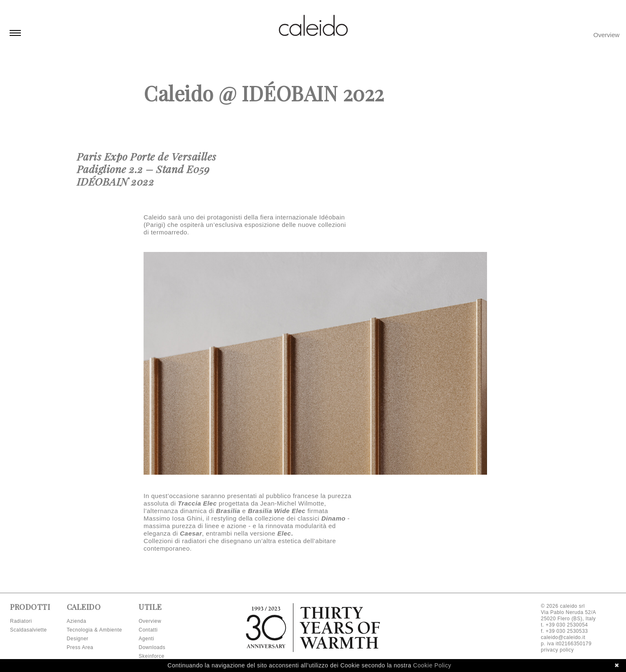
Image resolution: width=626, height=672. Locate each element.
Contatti (148, 630)
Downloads (152, 647)
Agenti (146, 639)
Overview (607, 35)
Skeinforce (151, 656)
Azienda (77, 621)
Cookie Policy (432, 665)
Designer (78, 639)
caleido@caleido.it (563, 637)
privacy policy (557, 650)
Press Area (80, 647)
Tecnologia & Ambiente (95, 630)
